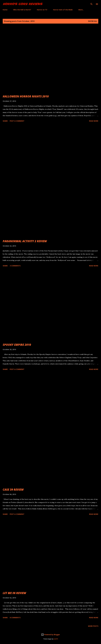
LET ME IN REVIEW (14, 593)
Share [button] (5, 121)
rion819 (56, 639)
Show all (93, 21)
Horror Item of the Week (63, 10)
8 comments (15, 618)
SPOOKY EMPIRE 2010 (17, 345)
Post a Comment (17, 121)
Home (5, 10)
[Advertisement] (50, 148)
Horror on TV (42, 10)
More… (81, 10)
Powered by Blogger (50, 635)
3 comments (15, 266)
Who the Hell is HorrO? (22, 10)
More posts (93, 626)
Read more (94, 121)
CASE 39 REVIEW (13, 490)
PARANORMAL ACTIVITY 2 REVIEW (25, 241)
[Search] (91, 4)
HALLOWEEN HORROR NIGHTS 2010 (26, 96)
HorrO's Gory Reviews (22, 4)
